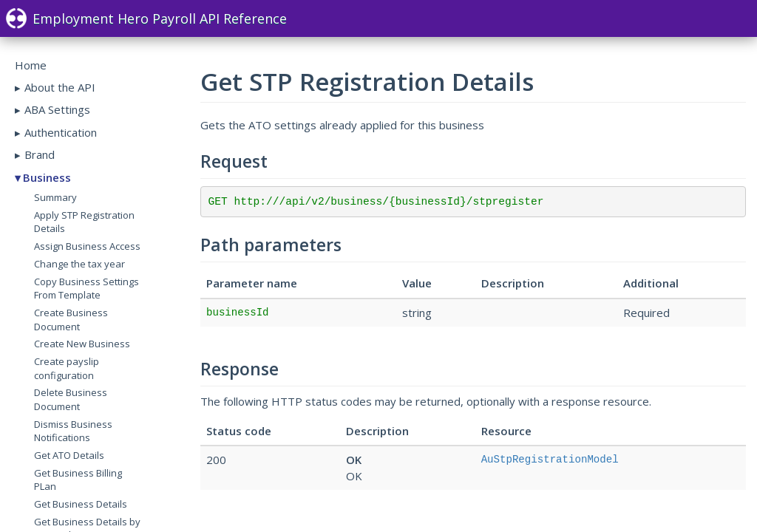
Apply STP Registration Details (84, 222)
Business (47, 177)
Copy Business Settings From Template (86, 289)
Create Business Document (71, 320)
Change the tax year (79, 264)
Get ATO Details (69, 455)
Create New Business (82, 344)
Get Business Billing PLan (78, 480)
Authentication (61, 132)
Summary (55, 197)
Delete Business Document (71, 399)
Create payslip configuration (67, 368)
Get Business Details (81, 504)
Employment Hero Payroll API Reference (146, 18)
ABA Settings (57, 109)
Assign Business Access (87, 246)
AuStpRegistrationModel (550, 460)
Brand (40, 154)
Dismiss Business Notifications (73, 431)
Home (31, 65)
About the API (60, 87)
